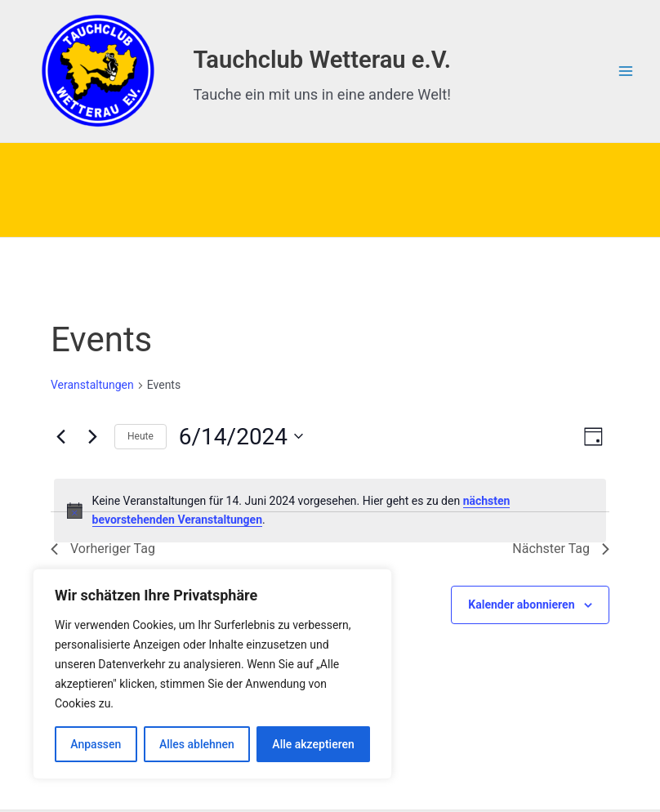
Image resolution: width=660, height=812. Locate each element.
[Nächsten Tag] (92, 436)
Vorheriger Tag (103, 549)
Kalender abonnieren (521, 605)
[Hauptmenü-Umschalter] (625, 71)
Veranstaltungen (92, 385)
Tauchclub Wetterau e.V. (322, 60)
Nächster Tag (561, 549)
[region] (212, 674)
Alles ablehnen (197, 744)
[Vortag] (60, 436)
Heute (140, 436)
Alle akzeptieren (313, 744)
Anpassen (96, 744)
